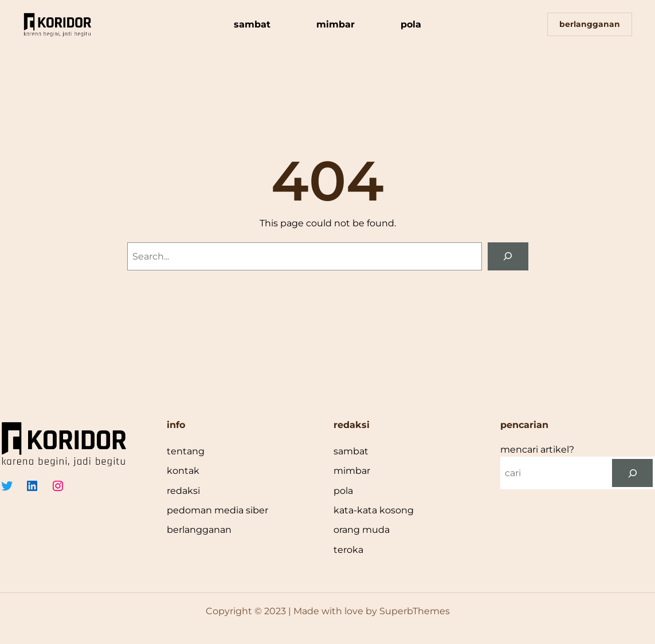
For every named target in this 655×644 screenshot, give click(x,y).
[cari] (632, 473)
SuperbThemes (415, 611)
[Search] (508, 256)
